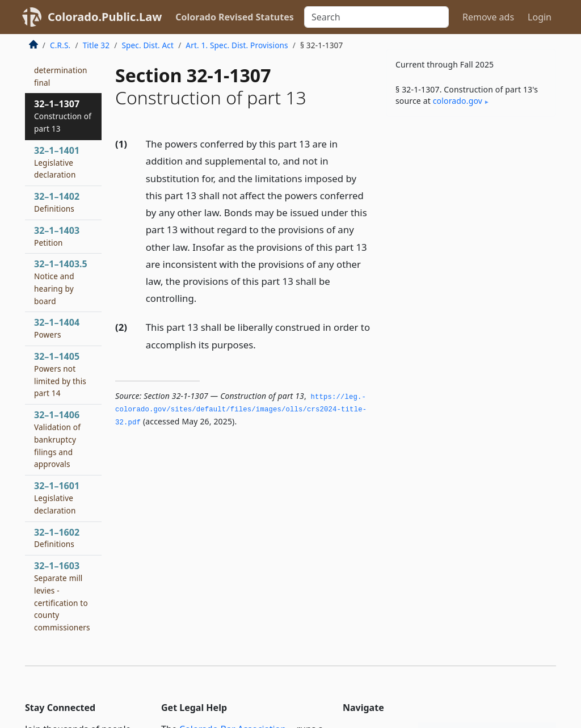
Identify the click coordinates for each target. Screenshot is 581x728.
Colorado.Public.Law (105, 17)
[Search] (376, 17)
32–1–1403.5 (61, 282)
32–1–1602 (57, 538)
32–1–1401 (57, 162)
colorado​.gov (458, 101)
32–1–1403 (57, 236)
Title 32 (96, 45)
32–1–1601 (57, 498)
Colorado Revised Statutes (234, 17)
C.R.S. (60, 45)
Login (540, 17)
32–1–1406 (57, 439)
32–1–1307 (63, 116)
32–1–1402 (57, 202)
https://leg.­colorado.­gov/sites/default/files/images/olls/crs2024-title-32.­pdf (241, 410)
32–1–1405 (60, 374)
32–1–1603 (62, 596)
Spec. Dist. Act (148, 45)
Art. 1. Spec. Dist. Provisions (237, 45)
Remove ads (488, 17)
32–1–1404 (57, 328)
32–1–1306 (61, 63)
